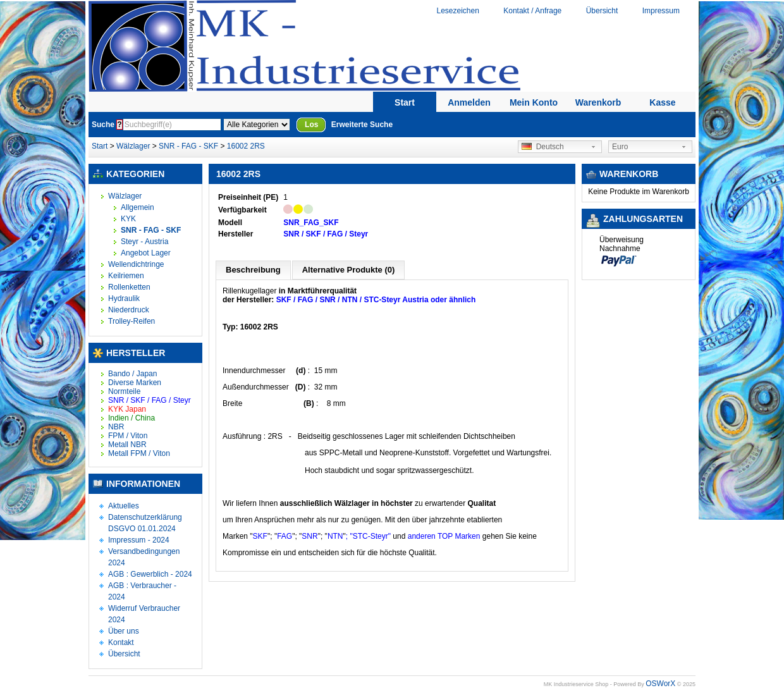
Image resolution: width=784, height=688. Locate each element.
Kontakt (121, 642)
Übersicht (602, 11)
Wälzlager (133, 146)
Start (405, 102)
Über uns (124, 631)
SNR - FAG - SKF (188, 146)
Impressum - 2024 (139, 540)
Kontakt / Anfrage (532, 11)
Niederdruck (129, 310)
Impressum (661, 11)
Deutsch (543, 147)
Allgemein (138, 207)
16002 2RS (246, 146)
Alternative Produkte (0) (349, 270)
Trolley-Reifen (132, 321)
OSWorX (660, 684)
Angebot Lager (146, 253)
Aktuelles (124, 506)
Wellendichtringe (136, 264)
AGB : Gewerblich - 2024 (150, 574)
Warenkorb (598, 102)
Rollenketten (129, 287)
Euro (620, 147)
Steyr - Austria (144, 242)
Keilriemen (126, 276)
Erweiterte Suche (362, 125)
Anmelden (469, 102)
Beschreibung (253, 270)
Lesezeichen (457, 11)
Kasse (662, 102)
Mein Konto (534, 102)
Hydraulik (124, 298)
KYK (128, 219)
